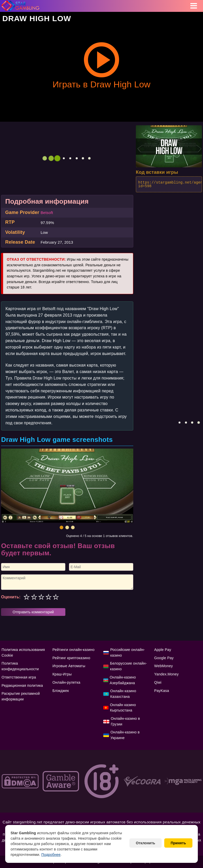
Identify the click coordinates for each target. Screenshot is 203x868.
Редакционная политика (22, 685)
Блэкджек (61, 691)
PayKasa (162, 691)
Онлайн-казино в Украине (125, 735)
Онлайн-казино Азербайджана (123, 680)
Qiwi (158, 682)
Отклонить (146, 843)
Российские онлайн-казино (128, 652)
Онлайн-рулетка (66, 682)
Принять (178, 843)
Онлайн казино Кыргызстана (123, 708)
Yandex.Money (166, 674)
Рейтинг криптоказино (71, 658)
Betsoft (47, 213)
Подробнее (51, 855)
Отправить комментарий (33, 612)
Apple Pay (163, 650)
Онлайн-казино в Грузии (125, 721)
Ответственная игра (19, 677)
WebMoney (163, 666)
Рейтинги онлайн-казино (73, 650)
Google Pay (164, 658)
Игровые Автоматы (69, 666)
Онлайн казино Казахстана (123, 694)
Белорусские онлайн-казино (128, 666)
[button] (61, 527)
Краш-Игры (62, 674)
